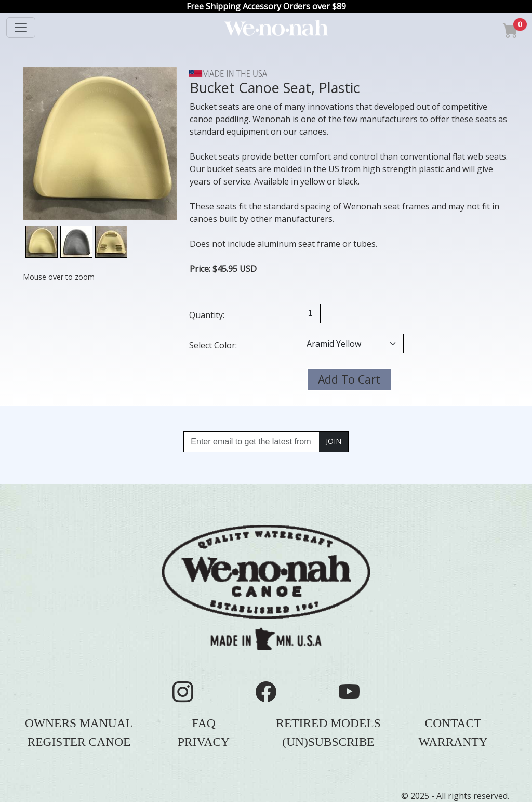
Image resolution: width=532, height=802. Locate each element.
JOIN (334, 441)
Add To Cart (349, 379)
